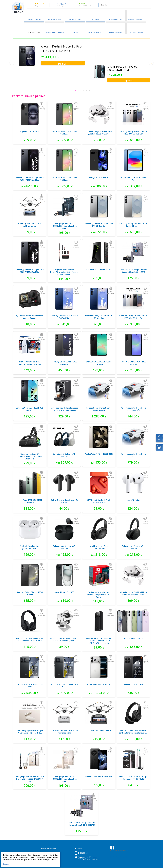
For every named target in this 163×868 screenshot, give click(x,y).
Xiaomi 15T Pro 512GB (133, 684)
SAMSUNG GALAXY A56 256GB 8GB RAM (64, 179)
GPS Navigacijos (75, 20)
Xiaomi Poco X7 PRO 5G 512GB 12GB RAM (30, 501)
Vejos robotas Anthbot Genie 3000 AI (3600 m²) (99, 409)
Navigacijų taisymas (136, 20)
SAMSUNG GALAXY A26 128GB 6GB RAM (99, 363)
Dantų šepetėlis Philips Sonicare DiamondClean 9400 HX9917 (133, 271)
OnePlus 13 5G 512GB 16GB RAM (99, 777)
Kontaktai (82, 4)
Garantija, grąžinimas (63, 4)
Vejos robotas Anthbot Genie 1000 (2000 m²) (133, 409)
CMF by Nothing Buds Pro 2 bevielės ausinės (99, 501)
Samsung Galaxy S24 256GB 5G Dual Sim (30, 593)
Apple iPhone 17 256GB (133, 638)
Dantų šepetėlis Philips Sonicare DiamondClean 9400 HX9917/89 (81, 824)
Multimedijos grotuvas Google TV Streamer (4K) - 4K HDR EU (30, 732)
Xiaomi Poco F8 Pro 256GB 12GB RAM (64, 686)
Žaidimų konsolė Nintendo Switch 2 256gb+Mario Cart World (99, 595)
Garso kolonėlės (136, 32)
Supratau (6, 864)
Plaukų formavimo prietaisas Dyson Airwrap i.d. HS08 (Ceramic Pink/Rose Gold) (64, 272)
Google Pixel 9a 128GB (99, 177)
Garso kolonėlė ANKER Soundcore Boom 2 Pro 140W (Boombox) (30, 456)
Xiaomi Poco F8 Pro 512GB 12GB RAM (30, 686)
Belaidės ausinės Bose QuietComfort (99, 547)
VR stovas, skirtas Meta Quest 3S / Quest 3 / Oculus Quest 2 (64, 639)
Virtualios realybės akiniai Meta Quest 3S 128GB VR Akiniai (99, 133)
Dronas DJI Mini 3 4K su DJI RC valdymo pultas (30, 225)
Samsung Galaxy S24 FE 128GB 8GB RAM (64, 363)
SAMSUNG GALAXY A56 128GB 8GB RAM (64, 133)
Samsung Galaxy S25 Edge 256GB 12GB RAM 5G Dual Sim (30, 179)
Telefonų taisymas (116, 20)
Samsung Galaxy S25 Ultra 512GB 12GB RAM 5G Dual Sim (133, 317)
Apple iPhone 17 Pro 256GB (99, 684)
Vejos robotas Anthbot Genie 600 (133, 455)
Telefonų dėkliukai (95, 32)
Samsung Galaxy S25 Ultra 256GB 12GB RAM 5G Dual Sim (133, 133)
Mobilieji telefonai (34, 20)
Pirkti (63, 64)
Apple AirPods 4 (133, 500)
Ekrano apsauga (116, 32)
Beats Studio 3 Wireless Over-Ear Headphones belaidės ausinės (30, 639)
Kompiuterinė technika (55, 32)
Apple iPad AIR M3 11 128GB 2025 (99, 454)
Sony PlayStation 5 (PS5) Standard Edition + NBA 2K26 (30, 363)
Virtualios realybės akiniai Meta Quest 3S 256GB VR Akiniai (133, 593)
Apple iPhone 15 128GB (64, 592)
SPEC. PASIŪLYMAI (34, 32)
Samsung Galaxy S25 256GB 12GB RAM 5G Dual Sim (133, 225)
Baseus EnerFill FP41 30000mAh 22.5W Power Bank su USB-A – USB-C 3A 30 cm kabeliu (99, 641)
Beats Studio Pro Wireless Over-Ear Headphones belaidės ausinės (133, 732)
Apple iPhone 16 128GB (30, 131)
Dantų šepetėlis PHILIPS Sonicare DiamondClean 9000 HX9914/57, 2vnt (30, 779)
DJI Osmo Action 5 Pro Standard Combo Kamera (30, 317)
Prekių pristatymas (41, 4)
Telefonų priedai (55, 20)
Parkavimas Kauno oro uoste (119, 856)
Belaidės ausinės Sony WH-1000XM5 (133, 547)
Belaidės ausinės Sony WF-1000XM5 (64, 547)
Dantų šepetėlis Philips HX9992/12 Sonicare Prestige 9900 (64, 226)
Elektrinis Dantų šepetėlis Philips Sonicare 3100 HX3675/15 (133, 778)
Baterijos (95, 20)
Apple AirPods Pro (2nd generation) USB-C (30, 547)
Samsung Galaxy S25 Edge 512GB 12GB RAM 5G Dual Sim (30, 271)
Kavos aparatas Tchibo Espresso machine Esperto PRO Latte (64, 409)
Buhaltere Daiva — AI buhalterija (120, 858)
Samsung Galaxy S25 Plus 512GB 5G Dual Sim (99, 317)
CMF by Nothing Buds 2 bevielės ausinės (64, 501)
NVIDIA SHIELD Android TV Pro (99, 270)
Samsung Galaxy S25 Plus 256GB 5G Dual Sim (64, 317)
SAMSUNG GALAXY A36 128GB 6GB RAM (133, 363)
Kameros (75, 32)
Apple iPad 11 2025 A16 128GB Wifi (133, 179)
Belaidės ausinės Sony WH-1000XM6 (64, 455)
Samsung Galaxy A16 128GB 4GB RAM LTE (30, 409)
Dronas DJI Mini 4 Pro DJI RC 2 (99, 730)
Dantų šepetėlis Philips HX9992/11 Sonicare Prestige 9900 (64, 779)
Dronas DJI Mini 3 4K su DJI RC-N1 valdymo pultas (64, 732)
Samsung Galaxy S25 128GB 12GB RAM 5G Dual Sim (99, 225)
